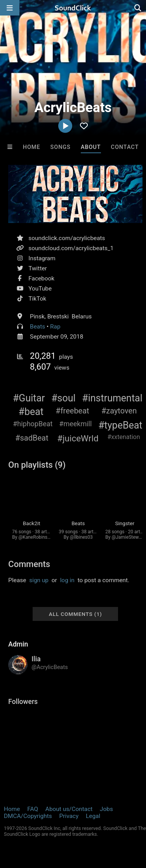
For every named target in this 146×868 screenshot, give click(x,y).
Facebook (41, 278)
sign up (39, 580)
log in (67, 580)
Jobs (106, 809)
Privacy (69, 816)
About (91, 147)
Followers (23, 702)
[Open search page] (138, 8)
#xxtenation (124, 437)
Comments (29, 564)
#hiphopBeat (33, 424)
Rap (55, 327)
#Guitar (29, 398)
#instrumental (112, 398)
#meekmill (75, 424)
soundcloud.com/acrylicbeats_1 (71, 248)
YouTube (40, 289)
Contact (125, 147)
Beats (37, 327)
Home (32, 147)
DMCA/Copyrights (28, 816)
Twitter (38, 268)
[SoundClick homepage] (73, 8)
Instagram (42, 258)
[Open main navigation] (10, 8)
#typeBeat (120, 425)
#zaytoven (119, 411)
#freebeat (72, 411)
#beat (31, 412)
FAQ (33, 809)
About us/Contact (69, 809)
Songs (61, 147)
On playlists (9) (37, 465)
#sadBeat (32, 438)
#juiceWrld (78, 438)
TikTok (37, 299)
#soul (63, 398)
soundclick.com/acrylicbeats (67, 238)
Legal (93, 816)
